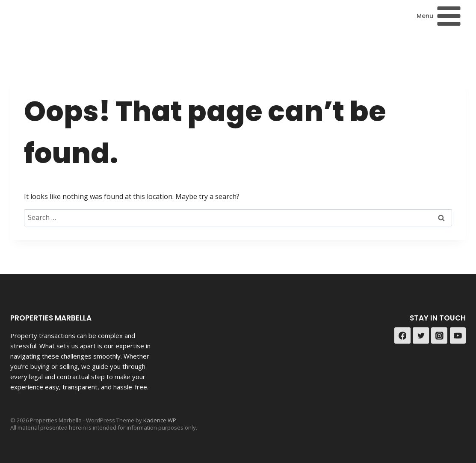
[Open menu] (439, 16)
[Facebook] (402, 335)
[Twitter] (421, 335)
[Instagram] (439, 335)
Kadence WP (160, 420)
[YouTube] (458, 335)
